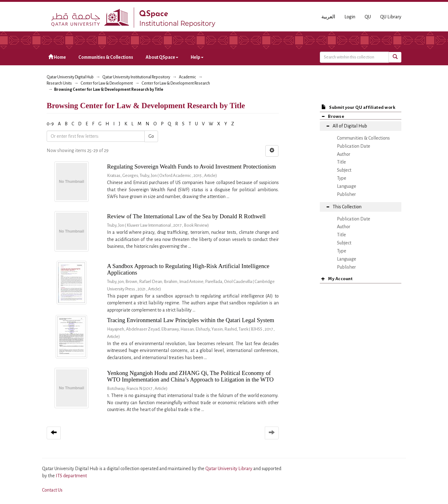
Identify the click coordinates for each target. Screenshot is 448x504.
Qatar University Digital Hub (70, 77)
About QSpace (162, 57)
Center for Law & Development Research (176, 83)
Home (57, 57)
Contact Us (52, 490)
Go (151, 136)
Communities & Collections (106, 57)
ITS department (71, 476)
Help (197, 57)
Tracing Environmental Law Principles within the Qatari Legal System (191, 320)
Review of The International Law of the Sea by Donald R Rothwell (186, 216)
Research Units (59, 83)
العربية (328, 17)
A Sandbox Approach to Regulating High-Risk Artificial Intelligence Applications (188, 269)
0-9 (50, 124)
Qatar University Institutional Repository (136, 77)
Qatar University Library (229, 469)
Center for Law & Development (107, 83)
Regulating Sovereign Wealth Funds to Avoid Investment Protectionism (191, 166)
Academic (187, 77)
